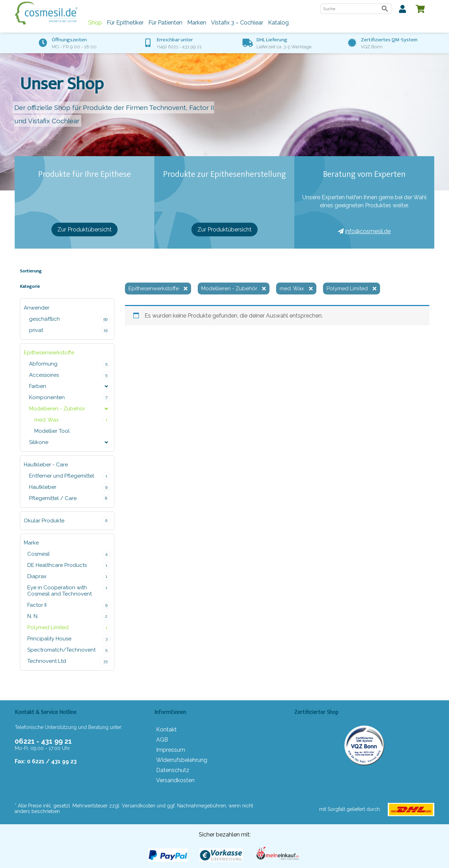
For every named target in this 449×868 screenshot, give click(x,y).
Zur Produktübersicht (85, 230)
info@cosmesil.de (364, 231)
